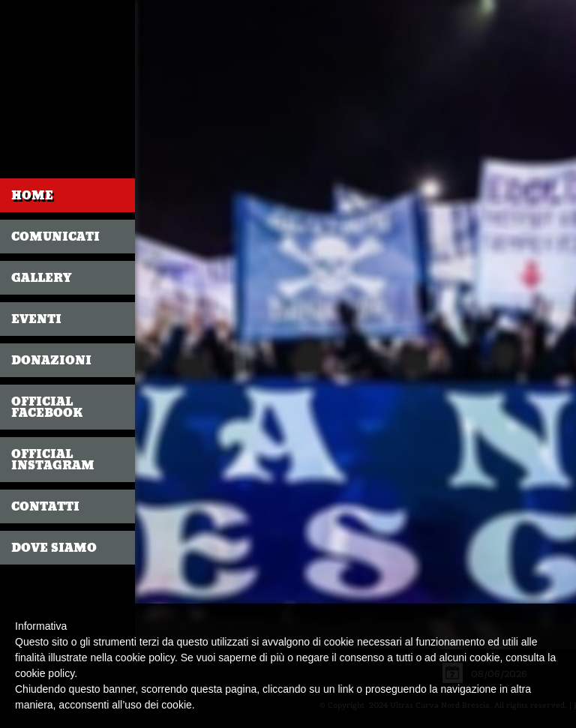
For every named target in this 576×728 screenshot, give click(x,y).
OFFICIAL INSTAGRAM (53, 460)
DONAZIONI (51, 360)
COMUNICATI (55, 237)
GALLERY (41, 278)
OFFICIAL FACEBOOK (47, 407)
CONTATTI (45, 506)
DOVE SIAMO (54, 548)
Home (32, 195)
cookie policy (45, 673)
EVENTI (36, 319)
